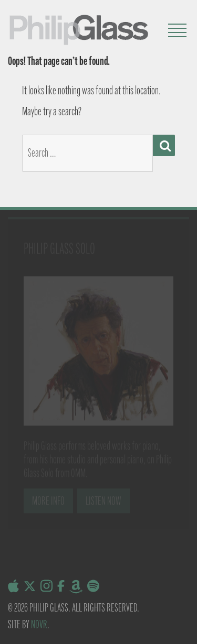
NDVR (39, 624)
